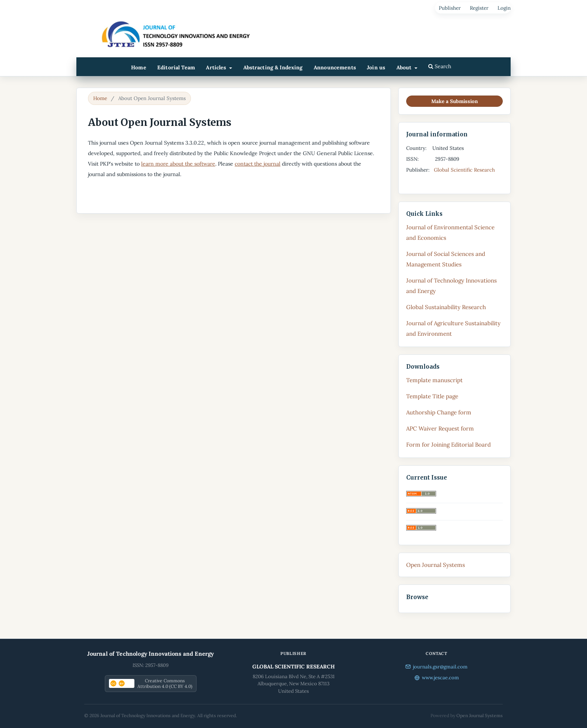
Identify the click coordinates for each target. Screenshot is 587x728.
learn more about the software (178, 164)
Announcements (335, 67)
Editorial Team (176, 67)
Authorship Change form (439, 412)
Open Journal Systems (436, 565)
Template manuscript (434, 380)
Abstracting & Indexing (273, 67)
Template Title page (432, 396)
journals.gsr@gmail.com (437, 667)
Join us (376, 67)
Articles (217, 67)
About (405, 67)
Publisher (450, 8)
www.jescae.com (437, 678)
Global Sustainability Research (446, 307)
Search (440, 66)
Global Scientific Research (465, 170)
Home (139, 67)
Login (504, 8)
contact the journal (258, 164)
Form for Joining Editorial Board (448, 445)
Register (479, 8)
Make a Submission (455, 101)
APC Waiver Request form (440, 428)
